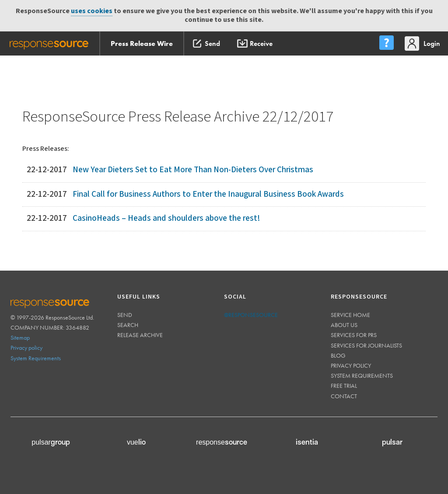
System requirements (362, 376)
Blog (338, 355)
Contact (344, 396)
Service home (350, 315)
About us (344, 325)
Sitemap (20, 337)
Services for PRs (354, 335)
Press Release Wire (142, 43)
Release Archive (140, 335)
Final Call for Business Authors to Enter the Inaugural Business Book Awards (208, 194)
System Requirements (36, 358)
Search (128, 325)
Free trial (344, 386)
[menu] (386, 43)
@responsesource (251, 315)
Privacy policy (26, 348)
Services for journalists (366, 345)
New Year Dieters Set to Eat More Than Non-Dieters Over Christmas (193, 170)
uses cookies (92, 11)
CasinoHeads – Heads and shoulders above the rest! (166, 218)
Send (125, 315)
